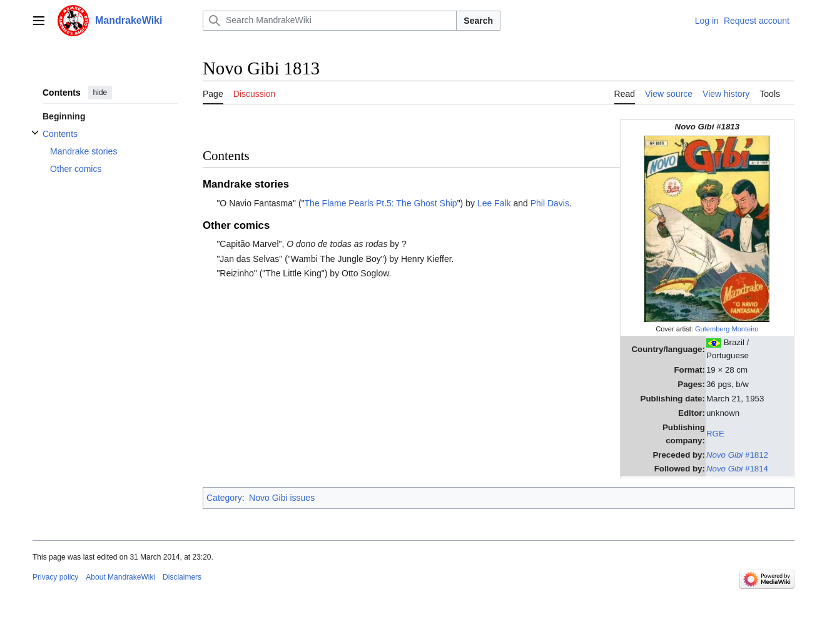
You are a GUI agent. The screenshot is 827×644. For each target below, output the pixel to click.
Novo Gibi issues (282, 498)
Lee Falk (494, 203)
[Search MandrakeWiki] (330, 21)
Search (478, 21)
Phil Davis (550, 203)
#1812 (737, 455)
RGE (715, 434)
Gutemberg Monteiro (727, 329)
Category (224, 498)
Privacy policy (55, 577)
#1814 (737, 469)
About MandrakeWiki (120, 577)
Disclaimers (182, 577)
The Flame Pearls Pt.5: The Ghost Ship (381, 203)
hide (100, 93)
